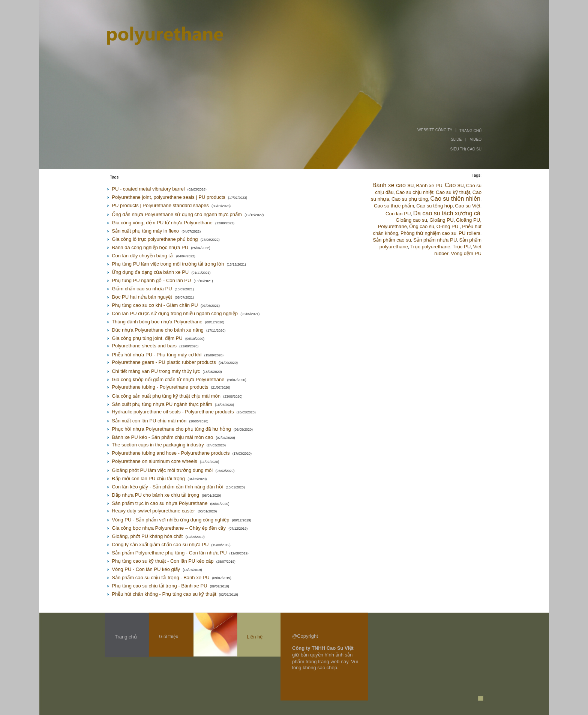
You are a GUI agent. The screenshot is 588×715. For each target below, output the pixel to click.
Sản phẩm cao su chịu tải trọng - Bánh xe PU (160, 578)
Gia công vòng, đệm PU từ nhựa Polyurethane (162, 223)
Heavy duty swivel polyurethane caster (153, 511)
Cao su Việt (468, 206)
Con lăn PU (398, 214)
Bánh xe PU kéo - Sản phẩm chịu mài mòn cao (162, 437)
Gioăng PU (442, 220)
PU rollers (469, 233)
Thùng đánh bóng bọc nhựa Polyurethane (157, 322)
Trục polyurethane (430, 247)
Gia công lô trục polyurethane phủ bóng (155, 239)
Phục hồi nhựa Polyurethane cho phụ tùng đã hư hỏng (171, 429)
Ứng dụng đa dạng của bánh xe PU (150, 272)
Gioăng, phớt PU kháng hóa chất (147, 536)
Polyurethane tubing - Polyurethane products (160, 387)
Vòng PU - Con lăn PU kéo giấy (146, 569)
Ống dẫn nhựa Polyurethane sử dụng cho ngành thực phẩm (177, 214)
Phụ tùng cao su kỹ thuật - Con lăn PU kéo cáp (163, 561)
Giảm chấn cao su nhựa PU (142, 289)
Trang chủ (126, 637)
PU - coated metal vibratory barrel (148, 189)
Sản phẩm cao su (392, 240)
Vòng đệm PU (466, 253)
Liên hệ (255, 637)
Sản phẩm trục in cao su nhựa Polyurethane (160, 503)
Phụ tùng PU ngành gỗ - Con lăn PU (151, 280)
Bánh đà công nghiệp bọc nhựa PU (150, 247)
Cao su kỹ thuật (453, 192)
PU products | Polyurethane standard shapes (160, 205)
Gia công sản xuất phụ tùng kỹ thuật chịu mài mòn (166, 396)
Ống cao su (421, 226)
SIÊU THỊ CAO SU (466, 149)
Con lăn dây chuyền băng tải (142, 256)
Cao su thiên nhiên (455, 199)
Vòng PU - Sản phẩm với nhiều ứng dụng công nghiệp (170, 520)
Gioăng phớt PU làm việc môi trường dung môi (162, 470)
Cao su (454, 185)
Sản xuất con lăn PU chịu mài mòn (149, 421)
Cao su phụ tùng (410, 199)
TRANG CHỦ (470, 131)
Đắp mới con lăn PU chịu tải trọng (148, 478)
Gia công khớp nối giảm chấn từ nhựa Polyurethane (168, 379)
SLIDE (456, 139)
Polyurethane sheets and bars (144, 346)
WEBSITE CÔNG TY (435, 130)
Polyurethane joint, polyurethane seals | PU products (169, 197)
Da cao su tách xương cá (447, 213)
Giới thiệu (169, 637)
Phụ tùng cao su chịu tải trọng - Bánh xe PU (159, 586)
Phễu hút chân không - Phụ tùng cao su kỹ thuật (164, 594)
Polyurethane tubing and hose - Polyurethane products (171, 453)
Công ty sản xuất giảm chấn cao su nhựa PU (160, 545)
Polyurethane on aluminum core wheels (154, 461)
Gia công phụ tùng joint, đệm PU (147, 338)
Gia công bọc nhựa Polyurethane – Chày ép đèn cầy (169, 528)
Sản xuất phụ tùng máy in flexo (145, 231)
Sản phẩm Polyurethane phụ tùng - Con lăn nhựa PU (169, 553)
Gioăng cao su (411, 220)
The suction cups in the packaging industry (158, 445)
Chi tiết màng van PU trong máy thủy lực (156, 371)
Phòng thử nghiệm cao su (428, 233)
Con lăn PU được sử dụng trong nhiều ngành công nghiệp (175, 313)
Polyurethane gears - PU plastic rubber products (164, 362)
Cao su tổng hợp (434, 206)
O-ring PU (448, 226)
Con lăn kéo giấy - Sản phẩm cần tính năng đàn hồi (167, 487)
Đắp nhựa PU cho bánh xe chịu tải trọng (155, 495)
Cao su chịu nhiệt (415, 192)
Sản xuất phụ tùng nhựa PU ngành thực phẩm (162, 404)
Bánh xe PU (429, 186)
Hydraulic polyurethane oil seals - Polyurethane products (173, 412)
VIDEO (476, 139)
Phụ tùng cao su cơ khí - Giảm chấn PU (155, 305)
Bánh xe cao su (393, 185)
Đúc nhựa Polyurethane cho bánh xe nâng (158, 330)
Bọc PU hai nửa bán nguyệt (142, 297)
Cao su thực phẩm (394, 206)
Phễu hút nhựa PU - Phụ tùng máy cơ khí (157, 355)
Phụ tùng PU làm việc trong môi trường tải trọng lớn (168, 264)
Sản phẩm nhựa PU (435, 240)
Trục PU (462, 247)
